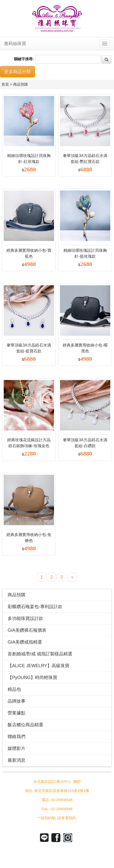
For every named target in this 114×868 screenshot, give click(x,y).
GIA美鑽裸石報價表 (27, 630)
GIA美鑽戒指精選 (25, 642)
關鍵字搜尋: (24, 59)
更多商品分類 (18, 72)
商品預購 (17, 595)
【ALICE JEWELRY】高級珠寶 (38, 666)
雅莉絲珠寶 (15, 44)
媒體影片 (17, 748)
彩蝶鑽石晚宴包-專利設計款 (35, 607)
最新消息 (17, 760)
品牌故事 (17, 701)
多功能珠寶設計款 (25, 618)
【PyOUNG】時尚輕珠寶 (32, 678)
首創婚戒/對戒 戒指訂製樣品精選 (40, 654)
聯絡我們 (17, 737)
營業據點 (17, 713)
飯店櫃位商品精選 (25, 725)
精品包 (14, 689)
